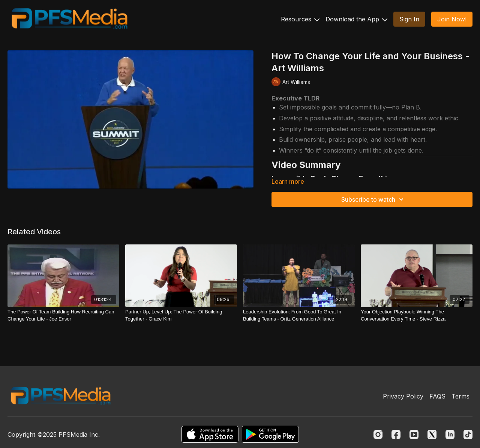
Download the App (356, 19)
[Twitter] (432, 435)
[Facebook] (396, 435)
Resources (300, 19)
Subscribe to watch (373, 199)
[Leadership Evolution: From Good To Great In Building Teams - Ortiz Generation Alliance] (299, 315)
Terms (460, 396)
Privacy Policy (403, 396)
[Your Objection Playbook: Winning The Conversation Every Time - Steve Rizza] (417, 315)
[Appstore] (210, 434)
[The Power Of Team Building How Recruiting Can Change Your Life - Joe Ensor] (63, 315)
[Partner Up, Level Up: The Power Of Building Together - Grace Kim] (181, 315)
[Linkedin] (450, 435)
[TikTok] (468, 435)
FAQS (437, 396)
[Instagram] (378, 435)
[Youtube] (414, 435)
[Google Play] (270, 434)
